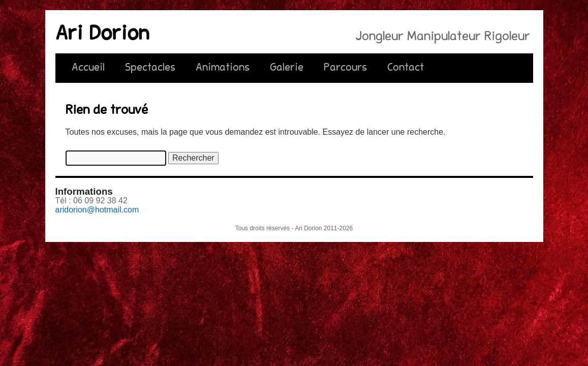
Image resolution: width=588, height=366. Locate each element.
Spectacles (150, 68)
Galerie (287, 68)
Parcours (345, 68)
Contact (406, 68)
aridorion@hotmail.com (97, 210)
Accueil (88, 68)
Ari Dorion (102, 35)
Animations (223, 68)
